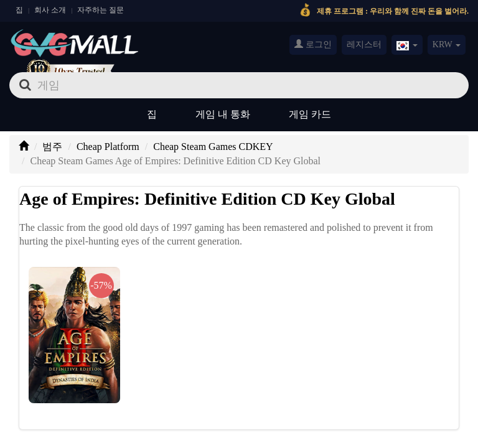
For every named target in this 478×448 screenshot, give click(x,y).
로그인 (313, 44)
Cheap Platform (108, 147)
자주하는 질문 (101, 10)
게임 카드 (310, 114)
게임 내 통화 (223, 114)
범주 (52, 147)
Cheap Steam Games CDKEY (213, 147)
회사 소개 (50, 10)
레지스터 (364, 44)
